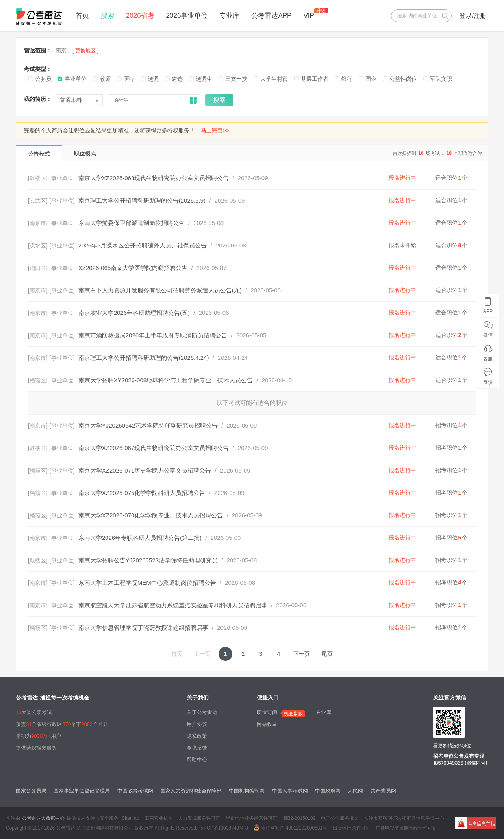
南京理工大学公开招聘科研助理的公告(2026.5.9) (142, 200)
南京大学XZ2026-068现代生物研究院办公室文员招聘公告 (154, 178)
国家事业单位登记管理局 (82, 791)
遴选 (177, 79)
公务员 (43, 79)
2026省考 (140, 16)
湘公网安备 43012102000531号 (290, 828)
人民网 (355, 791)
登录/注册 (473, 16)
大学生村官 (274, 79)
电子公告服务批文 (340, 818)
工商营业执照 (159, 818)
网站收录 (267, 724)
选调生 (204, 79)
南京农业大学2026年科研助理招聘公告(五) (134, 313)
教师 (105, 79)
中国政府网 (328, 791)
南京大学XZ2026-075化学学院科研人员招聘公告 (142, 493)
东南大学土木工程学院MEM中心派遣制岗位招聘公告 (147, 583)
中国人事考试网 (290, 791)
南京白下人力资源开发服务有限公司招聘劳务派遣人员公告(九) (160, 290)
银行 (347, 79)
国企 (371, 79)
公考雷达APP (271, 16)
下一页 (302, 654)
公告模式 (39, 154)
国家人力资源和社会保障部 (191, 791)
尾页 (327, 654)
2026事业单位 (187, 16)
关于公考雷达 (202, 712)
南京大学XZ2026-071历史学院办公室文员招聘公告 (145, 470)
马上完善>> (215, 130)
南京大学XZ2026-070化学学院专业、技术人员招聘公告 (151, 515)
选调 (153, 79)
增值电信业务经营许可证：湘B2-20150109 (271, 818)
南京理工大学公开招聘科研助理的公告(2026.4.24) (144, 358)
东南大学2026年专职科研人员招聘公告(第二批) (140, 538)
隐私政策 (197, 736)
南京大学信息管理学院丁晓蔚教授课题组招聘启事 (143, 628)
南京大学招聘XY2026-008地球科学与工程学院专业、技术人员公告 (166, 380)
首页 (82, 16)
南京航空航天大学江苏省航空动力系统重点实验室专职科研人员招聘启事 (173, 605)
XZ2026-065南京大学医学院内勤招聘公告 (133, 268)
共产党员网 (383, 791)
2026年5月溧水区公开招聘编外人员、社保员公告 (143, 245)
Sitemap (130, 818)
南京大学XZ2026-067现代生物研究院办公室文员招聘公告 (154, 448)
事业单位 (76, 79)
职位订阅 (267, 712)
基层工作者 (315, 79)
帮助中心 (197, 760)
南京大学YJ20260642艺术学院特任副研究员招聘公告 (148, 425)
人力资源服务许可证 (199, 818)
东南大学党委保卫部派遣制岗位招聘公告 (132, 223)
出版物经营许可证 (352, 828)
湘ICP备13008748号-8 (224, 828)
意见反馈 (197, 748)
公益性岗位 (403, 79)
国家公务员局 (31, 791)
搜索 (107, 16)
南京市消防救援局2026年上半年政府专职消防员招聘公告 (153, 335)
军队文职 (441, 79)
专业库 (229, 16)
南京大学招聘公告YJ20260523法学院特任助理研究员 (148, 560)
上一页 (202, 654)
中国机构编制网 (247, 791)
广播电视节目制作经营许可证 (406, 828)
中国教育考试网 (135, 791)
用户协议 (197, 724)
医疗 (129, 79)
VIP (309, 16)
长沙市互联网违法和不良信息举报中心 (404, 818)
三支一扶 (236, 79)
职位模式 (85, 153)
